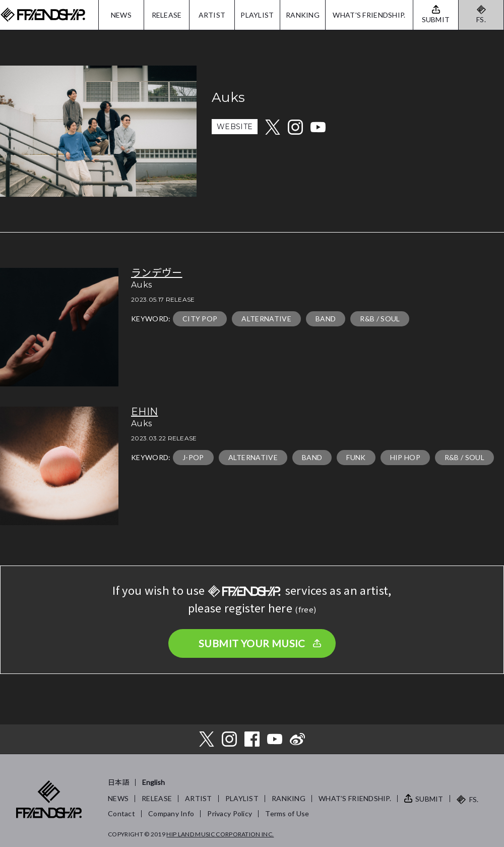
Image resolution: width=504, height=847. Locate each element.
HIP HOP (405, 457)
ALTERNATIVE (266, 319)
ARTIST (212, 15)
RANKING (303, 15)
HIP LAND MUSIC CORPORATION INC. (220, 834)
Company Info (171, 813)
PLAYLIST (257, 15)
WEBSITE (235, 127)
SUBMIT (429, 799)
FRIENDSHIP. (43, 15)
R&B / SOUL (380, 319)
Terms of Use (287, 813)
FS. (481, 19)
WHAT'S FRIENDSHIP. (369, 15)
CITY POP (200, 319)
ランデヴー (157, 273)
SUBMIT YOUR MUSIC (252, 643)
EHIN (144, 412)
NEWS (121, 15)
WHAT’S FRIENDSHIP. (355, 798)
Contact (121, 813)
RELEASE (167, 15)
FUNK (356, 457)
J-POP (193, 457)
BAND (326, 319)
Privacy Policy (230, 813)
